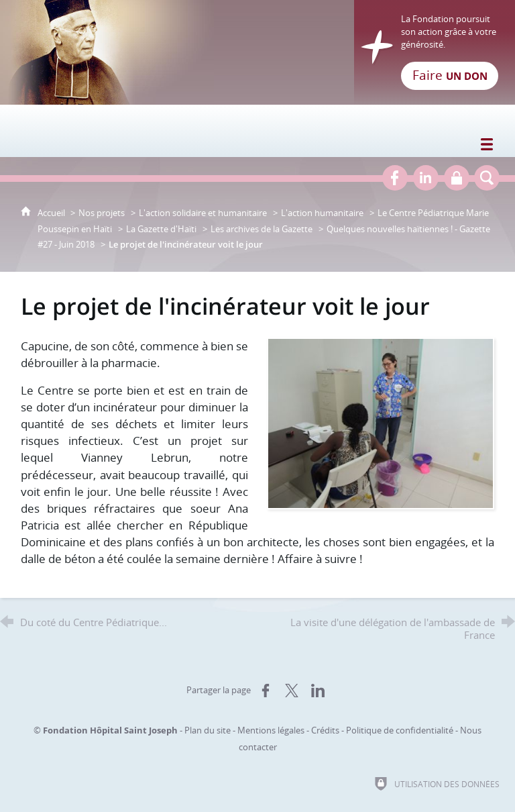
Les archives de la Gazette (262, 229)
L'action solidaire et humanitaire (203, 213)
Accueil (52, 213)
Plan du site (208, 730)
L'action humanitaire (322, 213)
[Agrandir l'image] (381, 422)
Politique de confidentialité (400, 730)
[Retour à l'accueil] (257, 52)
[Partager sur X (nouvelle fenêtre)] (292, 691)
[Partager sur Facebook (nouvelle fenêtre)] (266, 691)
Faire (450, 75)
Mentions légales (271, 730)
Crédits (325, 730)
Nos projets (102, 213)
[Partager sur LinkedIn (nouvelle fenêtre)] (318, 691)
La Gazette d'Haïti (161, 229)
